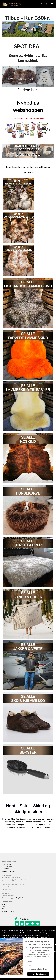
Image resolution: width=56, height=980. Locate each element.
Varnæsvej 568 (7, 864)
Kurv (42, 3)
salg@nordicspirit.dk (8, 871)
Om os (4, 904)
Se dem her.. (28, 90)
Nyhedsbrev (6, 909)
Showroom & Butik (8, 911)
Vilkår (3, 907)
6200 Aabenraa (7, 866)
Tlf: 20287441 (6, 869)
